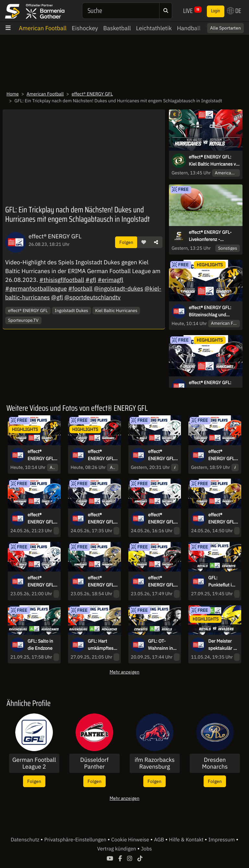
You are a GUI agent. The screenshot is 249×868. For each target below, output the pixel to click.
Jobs (147, 849)
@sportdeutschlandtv (92, 297)
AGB (160, 840)
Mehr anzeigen (124, 672)
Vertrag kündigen (117, 849)
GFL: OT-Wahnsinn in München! (161, 645)
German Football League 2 (34, 763)
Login (216, 11)
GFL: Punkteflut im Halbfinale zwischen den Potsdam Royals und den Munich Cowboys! (222, 582)
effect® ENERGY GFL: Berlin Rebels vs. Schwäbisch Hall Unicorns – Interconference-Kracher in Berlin (162, 455)
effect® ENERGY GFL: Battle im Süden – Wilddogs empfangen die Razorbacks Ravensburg (223, 455)
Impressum (222, 840)
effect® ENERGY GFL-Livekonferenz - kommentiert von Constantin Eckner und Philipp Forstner (212, 236)
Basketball (117, 28)
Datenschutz (26, 840)
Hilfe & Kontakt (187, 840)
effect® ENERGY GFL (92, 94)
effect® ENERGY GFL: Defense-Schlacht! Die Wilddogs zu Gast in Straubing (102, 519)
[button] (144, 242)
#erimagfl (110, 280)
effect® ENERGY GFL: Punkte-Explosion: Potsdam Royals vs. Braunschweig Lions (42, 582)
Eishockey (85, 28)
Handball (189, 28)
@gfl (57, 297)
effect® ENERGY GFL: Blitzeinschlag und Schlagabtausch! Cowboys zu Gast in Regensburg (210, 311)
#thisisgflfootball (62, 280)
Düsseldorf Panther (94, 763)
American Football (43, 28)
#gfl (91, 280)
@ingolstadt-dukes (118, 289)
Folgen (126, 242)
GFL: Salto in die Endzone (40, 645)
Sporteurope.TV (23, 320)
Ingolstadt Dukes (71, 310)
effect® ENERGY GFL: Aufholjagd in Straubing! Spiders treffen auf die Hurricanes (213, 386)
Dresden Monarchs (215, 763)
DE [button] (234, 11)
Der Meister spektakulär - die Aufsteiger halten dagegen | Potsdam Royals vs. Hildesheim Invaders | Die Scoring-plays (222, 645)
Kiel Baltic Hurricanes (116, 310)
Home (13, 94)
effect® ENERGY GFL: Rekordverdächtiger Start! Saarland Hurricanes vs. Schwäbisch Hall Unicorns (163, 519)
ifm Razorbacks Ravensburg (154, 763)
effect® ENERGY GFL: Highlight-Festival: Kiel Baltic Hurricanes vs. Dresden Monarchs (102, 582)
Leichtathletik (154, 28)
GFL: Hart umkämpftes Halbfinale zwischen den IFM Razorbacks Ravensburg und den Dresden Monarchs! (102, 645)
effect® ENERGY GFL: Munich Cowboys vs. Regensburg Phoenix (222, 519)
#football (80, 289)
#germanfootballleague (36, 289)
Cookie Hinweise (131, 840)
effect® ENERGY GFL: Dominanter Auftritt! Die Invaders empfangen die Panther (163, 582)
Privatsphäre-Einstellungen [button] (76, 840)
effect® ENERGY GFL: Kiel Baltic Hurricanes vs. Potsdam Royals (214, 161)
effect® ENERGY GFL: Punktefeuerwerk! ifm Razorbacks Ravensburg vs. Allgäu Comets (42, 519)
